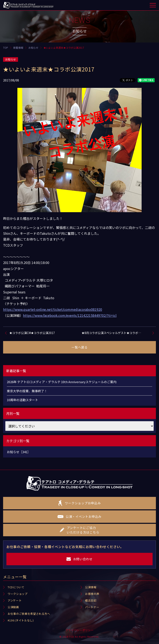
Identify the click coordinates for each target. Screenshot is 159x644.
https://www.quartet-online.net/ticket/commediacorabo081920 (53, 309)
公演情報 (91, 587)
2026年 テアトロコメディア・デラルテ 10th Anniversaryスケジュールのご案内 (62, 382)
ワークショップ (18, 594)
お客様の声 (92, 594)
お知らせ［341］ (19, 452)
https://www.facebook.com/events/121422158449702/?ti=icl (70, 315)
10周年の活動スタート (22, 400)
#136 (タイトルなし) (21, 620)
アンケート (15, 600)
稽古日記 (91, 600)
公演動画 (13, 607)
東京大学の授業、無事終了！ (27, 391)
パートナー (92, 607)
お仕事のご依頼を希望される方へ (29, 614)
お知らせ (11, 59)
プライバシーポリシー (80, 630)
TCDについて (16, 587)
